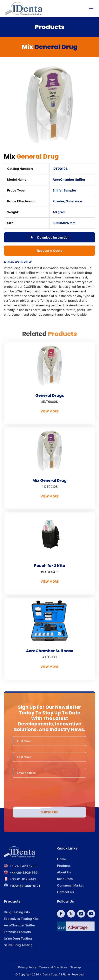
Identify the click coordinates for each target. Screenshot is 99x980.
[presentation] (49, 797)
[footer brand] (20, 857)
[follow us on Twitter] (71, 919)
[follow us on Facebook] (61, 919)
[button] (90, 9)
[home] (24, 9)
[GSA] (76, 931)
